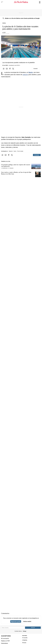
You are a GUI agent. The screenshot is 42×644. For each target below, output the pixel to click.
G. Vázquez (11, 168)
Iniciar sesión (27, 621)
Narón (31, 72)
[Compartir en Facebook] (10, 69)
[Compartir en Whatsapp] (4, 69)
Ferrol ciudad (20, 151)
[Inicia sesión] (39, 2)
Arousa (24, 643)
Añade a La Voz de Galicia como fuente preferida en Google (22, 18)
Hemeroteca (4, 643)
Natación (11, 151)
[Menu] (2, 2)
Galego (25, 631)
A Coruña (25, 638)
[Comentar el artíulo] (36, 69)
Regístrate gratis (16, 621)
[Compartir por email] (7, 69)
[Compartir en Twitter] (13, 69)
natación (25, 75)
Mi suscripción (5, 638)
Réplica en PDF (5, 641)
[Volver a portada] (21, 2)
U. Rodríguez (4, 168)
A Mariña (25, 640)
